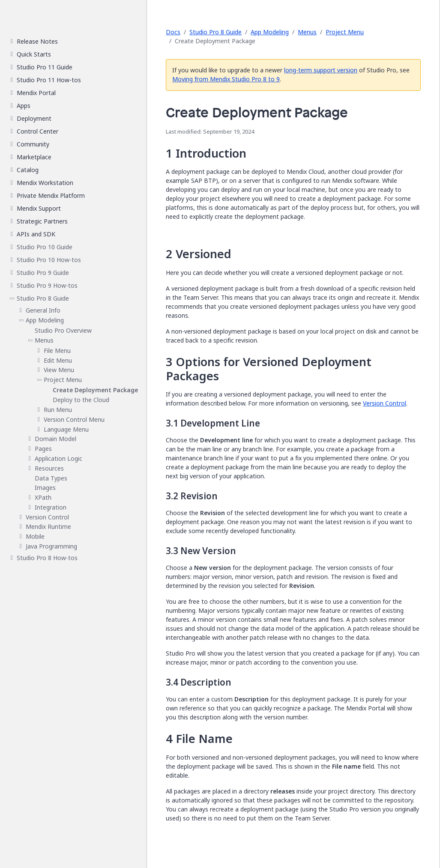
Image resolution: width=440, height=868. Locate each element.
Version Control (385, 403)
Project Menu (345, 32)
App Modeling (270, 32)
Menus (307, 32)
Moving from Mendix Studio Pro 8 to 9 (226, 79)
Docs (173, 32)
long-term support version (321, 70)
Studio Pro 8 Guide (216, 32)
